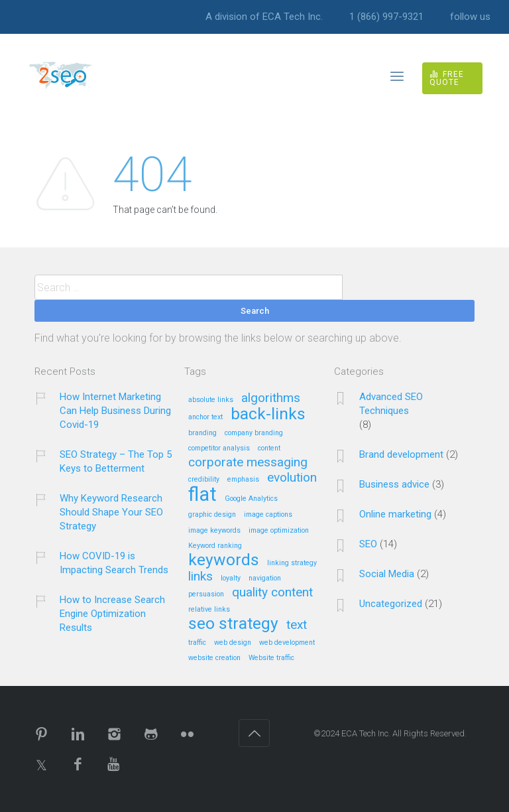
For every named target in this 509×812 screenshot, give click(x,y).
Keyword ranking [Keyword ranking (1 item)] (215, 546)
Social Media (387, 574)
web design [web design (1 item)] (233, 643)
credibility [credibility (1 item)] (204, 480)
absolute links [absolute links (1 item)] (211, 400)
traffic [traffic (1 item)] (197, 643)
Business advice (394, 484)
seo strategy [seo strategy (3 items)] (233, 624)
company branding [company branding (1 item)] (254, 433)
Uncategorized (391, 604)
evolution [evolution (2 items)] (292, 478)
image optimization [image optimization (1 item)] (279, 531)
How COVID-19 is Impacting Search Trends (114, 563)
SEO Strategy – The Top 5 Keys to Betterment (116, 461)
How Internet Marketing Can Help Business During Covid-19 (115, 411)
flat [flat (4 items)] (202, 495)
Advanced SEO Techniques (391, 404)
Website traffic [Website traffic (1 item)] (271, 658)
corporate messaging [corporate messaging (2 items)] (248, 463)
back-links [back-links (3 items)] (268, 415)
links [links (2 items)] (200, 577)
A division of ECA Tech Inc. (264, 17)
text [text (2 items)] (297, 625)
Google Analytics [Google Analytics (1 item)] (251, 499)
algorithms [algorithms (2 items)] (271, 398)
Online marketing (395, 514)
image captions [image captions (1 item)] (268, 515)
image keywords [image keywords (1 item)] (214, 531)
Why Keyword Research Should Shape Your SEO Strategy (111, 512)
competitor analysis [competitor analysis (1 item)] (219, 448)
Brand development (401, 454)
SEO (368, 544)
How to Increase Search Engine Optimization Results (112, 614)
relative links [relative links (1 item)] (209, 610)
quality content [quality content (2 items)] (272, 593)
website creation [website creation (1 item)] (214, 658)
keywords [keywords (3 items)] (224, 561)
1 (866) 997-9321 (386, 17)
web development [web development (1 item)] (287, 643)
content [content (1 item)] (269, 448)
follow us (470, 17)
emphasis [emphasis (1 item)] (243, 480)
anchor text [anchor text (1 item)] (205, 417)
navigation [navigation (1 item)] (265, 578)
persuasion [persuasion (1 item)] (206, 594)
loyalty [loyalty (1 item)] (231, 578)
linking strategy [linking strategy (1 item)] (292, 563)
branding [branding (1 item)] (202, 433)
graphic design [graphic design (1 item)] (212, 515)
